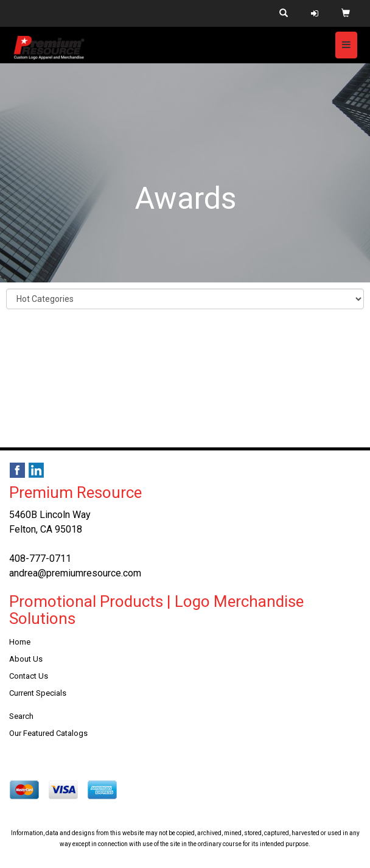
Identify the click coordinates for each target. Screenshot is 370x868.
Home (20, 642)
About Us (26, 659)
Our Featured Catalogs (48, 733)
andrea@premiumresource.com (75, 573)
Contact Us (29, 676)
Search (21, 716)
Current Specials (38, 693)
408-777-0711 (40, 558)
